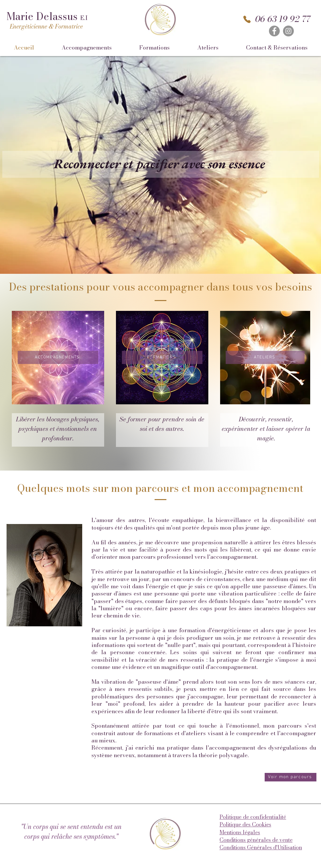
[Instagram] (288, 31)
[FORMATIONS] (162, 357)
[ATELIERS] (265, 357)
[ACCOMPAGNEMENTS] (58, 357)
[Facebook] (274, 31)
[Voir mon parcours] (291, 777)
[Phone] (247, 19)
